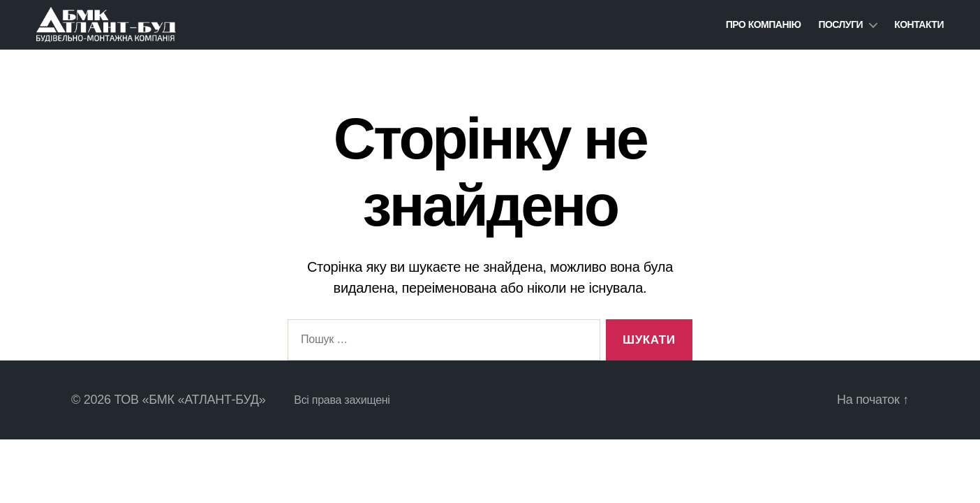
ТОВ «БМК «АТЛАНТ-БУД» (190, 400)
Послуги (840, 24)
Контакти (919, 24)
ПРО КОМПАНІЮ (764, 24)
